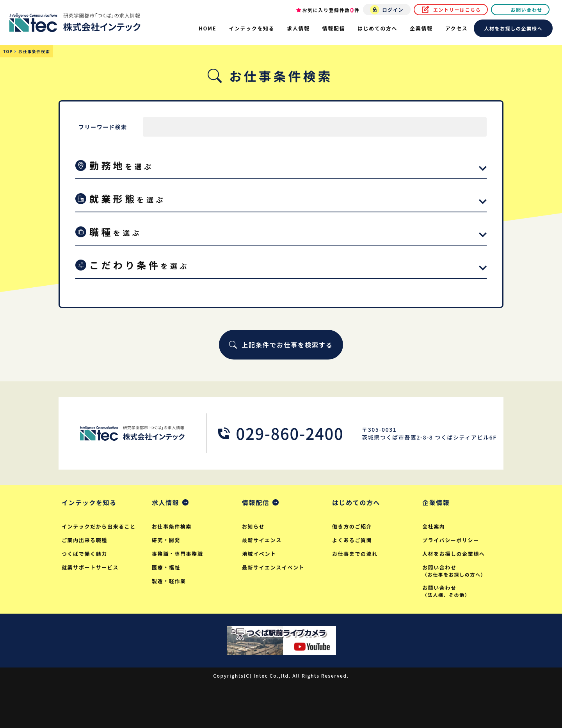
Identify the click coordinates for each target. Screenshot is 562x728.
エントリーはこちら (457, 10)
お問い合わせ (526, 10)
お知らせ (253, 526)
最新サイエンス (262, 540)
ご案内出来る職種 (84, 540)
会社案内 (434, 526)
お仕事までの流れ (355, 554)
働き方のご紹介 (352, 526)
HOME (207, 28)
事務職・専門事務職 (177, 554)
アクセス (457, 28)
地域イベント (259, 554)
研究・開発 (166, 540)
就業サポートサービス (90, 567)
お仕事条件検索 (172, 526)
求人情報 (165, 502)
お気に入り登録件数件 (331, 10)
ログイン (393, 10)
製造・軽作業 (169, 581)
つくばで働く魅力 (84, 554)
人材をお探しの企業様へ (513, 28)
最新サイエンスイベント (273, 567)
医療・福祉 (166, 567)
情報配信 (256, 502)
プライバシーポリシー (451, 540)
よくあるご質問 (352, 540)
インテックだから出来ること (99, 526)
